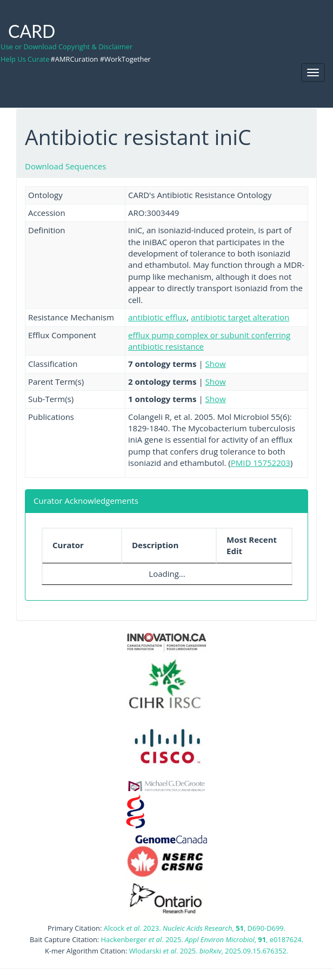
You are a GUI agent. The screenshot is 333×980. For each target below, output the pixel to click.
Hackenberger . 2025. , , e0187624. (202, 939)
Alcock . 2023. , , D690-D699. (195, 928)
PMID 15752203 (261, 463)
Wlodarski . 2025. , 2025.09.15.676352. (209, 951)
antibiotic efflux (157, 317)
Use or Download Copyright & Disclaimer (66, 47)
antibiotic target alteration (240, 317)
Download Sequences (65, 166)
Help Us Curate (25, 59)
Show (216, 364)
